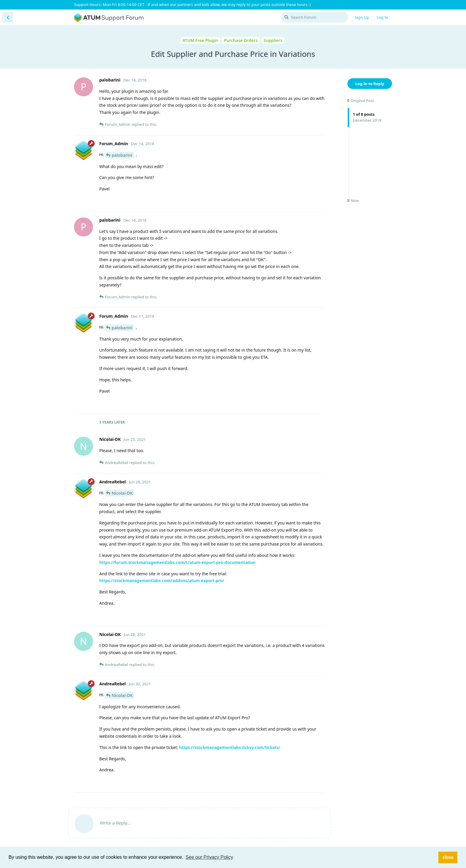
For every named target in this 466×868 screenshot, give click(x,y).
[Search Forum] (315, 17)
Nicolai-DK (122, 493)
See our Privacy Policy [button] (209, 857)
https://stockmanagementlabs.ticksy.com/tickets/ (230, 747)
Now (353, 200)
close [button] (448, 857)
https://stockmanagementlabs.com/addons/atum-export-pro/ (162, 581)
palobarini (122, 155)
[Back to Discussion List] (8, 17)
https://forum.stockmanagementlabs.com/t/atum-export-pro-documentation (177, 562)
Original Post (360, 101)
